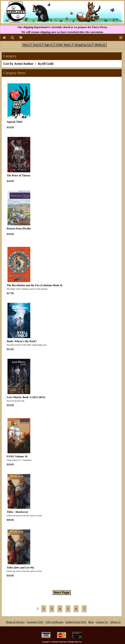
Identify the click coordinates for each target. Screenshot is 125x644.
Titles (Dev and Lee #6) (20, 568)
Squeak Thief (15, 122)
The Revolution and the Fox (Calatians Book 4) (34, 285)
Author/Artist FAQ (76, 622)
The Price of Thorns (19, 175)
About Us (115, 622)
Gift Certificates (54, 622)
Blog (91, 622)
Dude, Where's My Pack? (22, 341)
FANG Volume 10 (17, 456)
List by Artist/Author (18, 64)
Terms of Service (15, 622)
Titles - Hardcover (17, 512)
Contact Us (102, 622)
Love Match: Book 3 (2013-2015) (26, 397)
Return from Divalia (19, 229)
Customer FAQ (35, 622)
